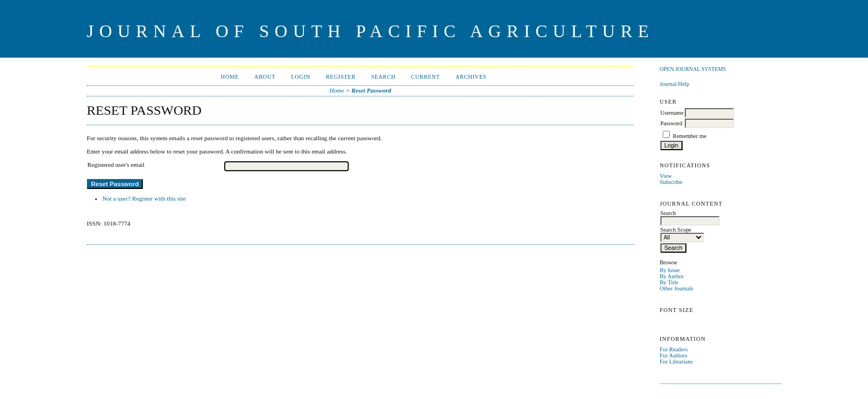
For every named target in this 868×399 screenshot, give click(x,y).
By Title (669, 282)
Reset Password (371, 90)
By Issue (670, 270)
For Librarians (676, 362)
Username (672, 113)
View (666, 176)
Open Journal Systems (693, 69)
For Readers (674, 349)
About (265, 77)
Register (341, 77)
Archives (471, 77)
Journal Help (675, 84)
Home (230, 77)
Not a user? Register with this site (144, 198)
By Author (672, 276)
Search (383, 77)
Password (671, 123)
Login (301, 77)
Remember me (689, 136)
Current (426, 77)
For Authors (674, 355)
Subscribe (671, 182)
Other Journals (677, 288)
